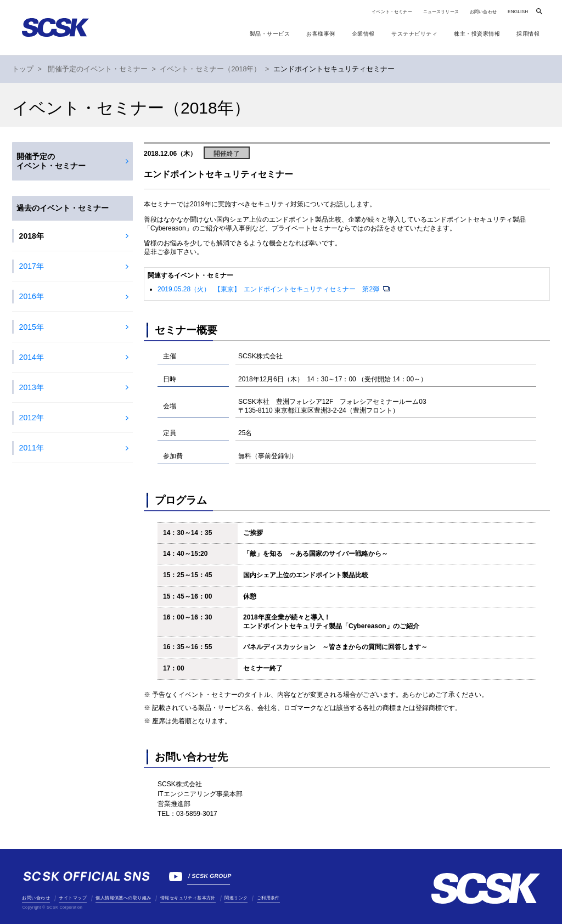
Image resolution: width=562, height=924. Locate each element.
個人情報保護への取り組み (123, 898)
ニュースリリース (441, 12)
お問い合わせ (483, 12)
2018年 (32, 236)
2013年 (32, 387)
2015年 (32, 327)
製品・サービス (270, 34)
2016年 (32, 296)
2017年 (32, 266)
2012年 (32, 418)
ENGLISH (518, 12)
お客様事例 (321, 34)
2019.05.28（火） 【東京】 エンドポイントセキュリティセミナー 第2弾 (269, 289)
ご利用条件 (268, 898)
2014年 (32, 357)
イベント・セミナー (392, 12)
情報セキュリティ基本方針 (188, 898)
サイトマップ (72, 898)
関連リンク (236, 898)
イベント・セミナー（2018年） (210, 69)
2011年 (32, 448)
